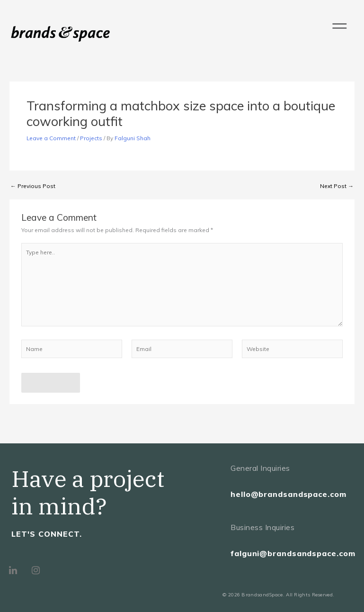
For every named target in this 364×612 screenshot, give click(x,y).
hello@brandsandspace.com (289, 494)
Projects (91, 138)
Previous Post (33, 186)
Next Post (337, 186)
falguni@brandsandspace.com (293, 553)
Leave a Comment (51, 138)
